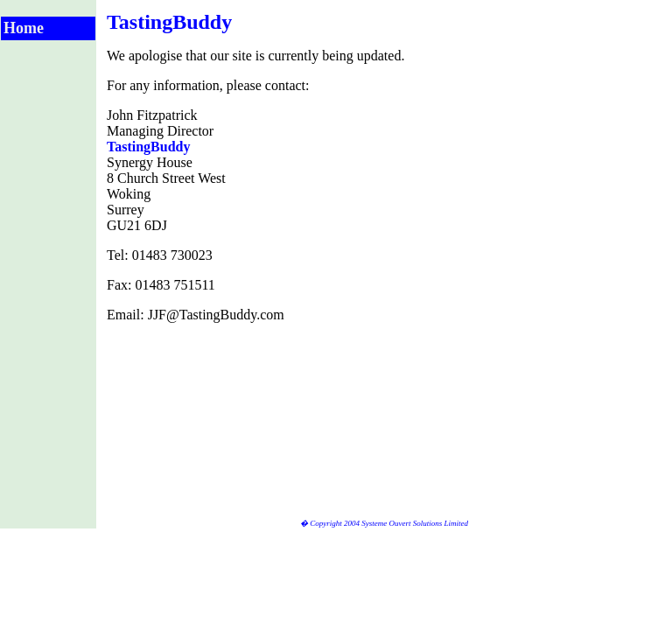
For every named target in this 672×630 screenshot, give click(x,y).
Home (24, 28)
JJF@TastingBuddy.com (216, 315)
